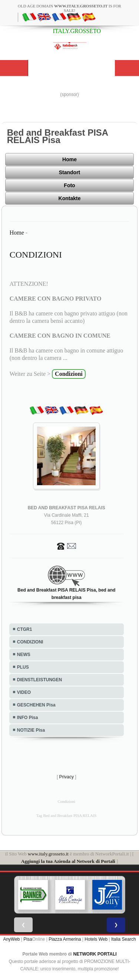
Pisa (28, 939)
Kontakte (70, 198)
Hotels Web (96, 939)
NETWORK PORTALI (95, 954)
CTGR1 (25, 629)
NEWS (24, 655)
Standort (70, 172)
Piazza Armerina (65, 939)
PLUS (23, 667)
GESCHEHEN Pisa (36, 705)
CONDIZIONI (30, 642)
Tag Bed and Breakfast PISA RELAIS (66, 816)
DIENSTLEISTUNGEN (39, 680)
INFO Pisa (28, 718)
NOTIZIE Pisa (31, 730)
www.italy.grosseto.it (48, 854)
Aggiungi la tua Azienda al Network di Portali (68, 861)
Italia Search (124, 939)
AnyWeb (11, 939)
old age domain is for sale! (69, 8)
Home (69, 159)
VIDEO (24, 692)
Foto (69, 185)
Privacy (67, 777)
